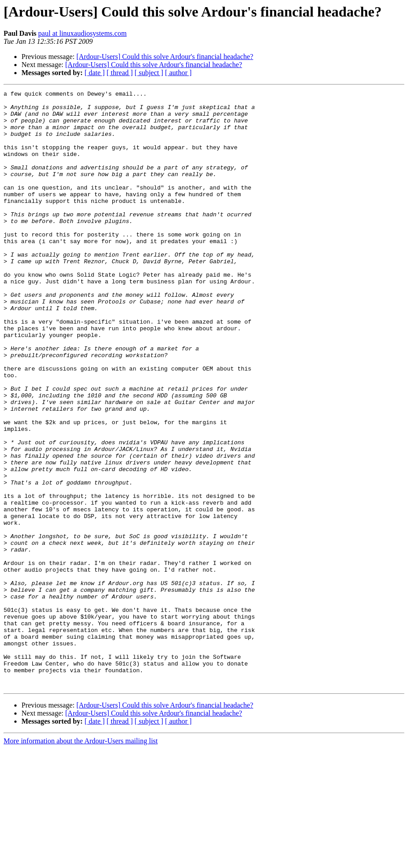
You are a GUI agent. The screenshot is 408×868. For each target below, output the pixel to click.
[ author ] (178, 73)
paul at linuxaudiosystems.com (82, 33)
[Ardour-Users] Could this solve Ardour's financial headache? (165, 57)
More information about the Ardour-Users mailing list (81, 860)
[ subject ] (149, 73)
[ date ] (95, 73)
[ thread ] (120, 73)
